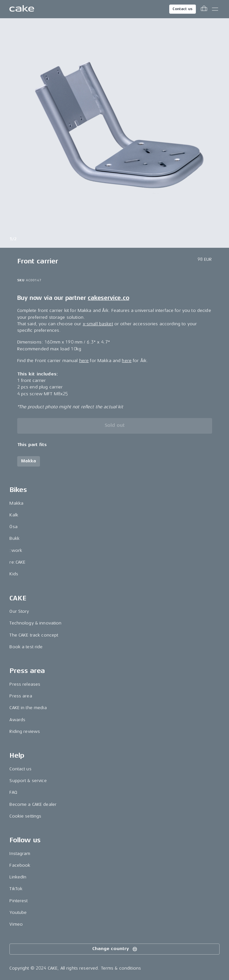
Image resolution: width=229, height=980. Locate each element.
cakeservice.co (108, 298)
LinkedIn (18, 877)
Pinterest (19, 901)
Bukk (14, 538)
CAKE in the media (28, 708)
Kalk (14, 515)
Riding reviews (25, 731)
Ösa (13, 527)
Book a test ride (26, 647)
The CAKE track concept (34, 635)
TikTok (16, 889)
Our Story (19, 611)
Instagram (20, 854)
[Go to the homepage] (22, 9)
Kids (14, 574)
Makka (16, 503)
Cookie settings (25, 816)
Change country (115, 949)
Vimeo (16, 924)
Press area (21, 696)
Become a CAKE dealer (33, 804)
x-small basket (98, 324)
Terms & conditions (121, 968)
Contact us (183, 9)
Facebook (20, 865)
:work (16, 550)
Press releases (25, 684)
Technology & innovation (35, 623)
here (84, 361)
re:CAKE (17, 562)
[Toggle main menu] (215, 9)
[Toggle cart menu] (204, 9)
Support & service (28, 781)
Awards (17, 720)
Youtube (18, 912)
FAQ (13, 792)
